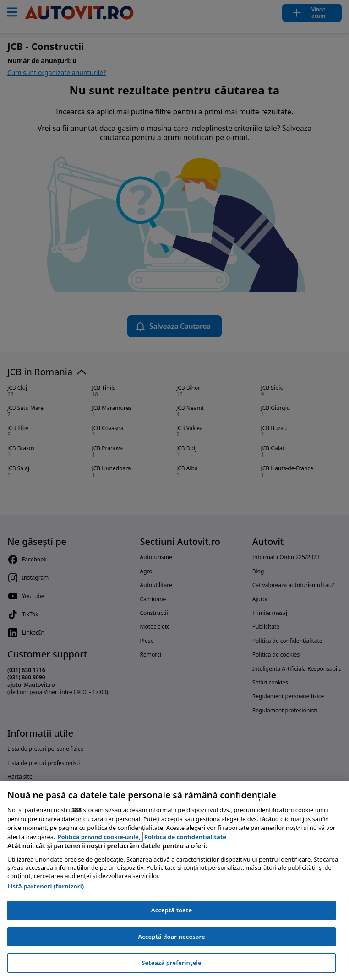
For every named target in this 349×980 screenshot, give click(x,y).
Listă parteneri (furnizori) (46, 886)
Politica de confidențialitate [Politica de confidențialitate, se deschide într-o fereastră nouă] (185, 837)
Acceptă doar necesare (171, 937)
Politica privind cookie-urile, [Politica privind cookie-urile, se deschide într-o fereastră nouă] (100, 837)
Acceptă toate (172, 910)
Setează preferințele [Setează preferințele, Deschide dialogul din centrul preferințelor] (171, 963)
